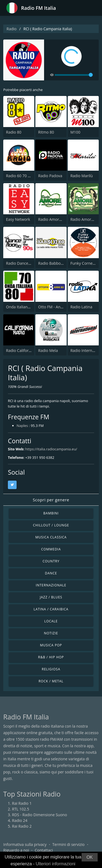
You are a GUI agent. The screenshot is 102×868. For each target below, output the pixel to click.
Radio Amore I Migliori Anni (62, 219)
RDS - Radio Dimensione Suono (39, 815)
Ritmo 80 (46, 132)
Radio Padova (50, 176)
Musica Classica (51, 537)
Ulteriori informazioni (55, 864)
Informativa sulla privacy (25, 844)
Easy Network (18, 219)
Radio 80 (14, 132)
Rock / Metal (51, 681)
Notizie (51, 633)
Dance (51, 573)
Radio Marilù (82, 176)
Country (51, 561)
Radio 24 (20, 820)
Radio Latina (81, 307)
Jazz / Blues (51, 597)
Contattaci (44, 850)
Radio (12, 29)
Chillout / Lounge (51, 525)
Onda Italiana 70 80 (23, 307)
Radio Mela (48, 350)
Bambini (51, 513)
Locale (51, 621)
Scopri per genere (51, 500)
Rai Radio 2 (22, 826)
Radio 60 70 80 (19, 176)
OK (90, 857)
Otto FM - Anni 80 (54, 307)
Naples (22, 426)
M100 (75, 132)
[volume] (74, 75)
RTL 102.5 (21, 809)
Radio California (20, 350)
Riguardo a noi (16, 850)
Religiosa (51, 669)
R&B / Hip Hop (51, 657)
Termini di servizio (68, 844)
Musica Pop (51, 645)
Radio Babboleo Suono (58, 263)
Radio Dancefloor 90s (25, 263)
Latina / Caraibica (51, 609)
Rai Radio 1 (22, 803)
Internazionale (51, 585)
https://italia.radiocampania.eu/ (51, 449)
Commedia (51, 549)
